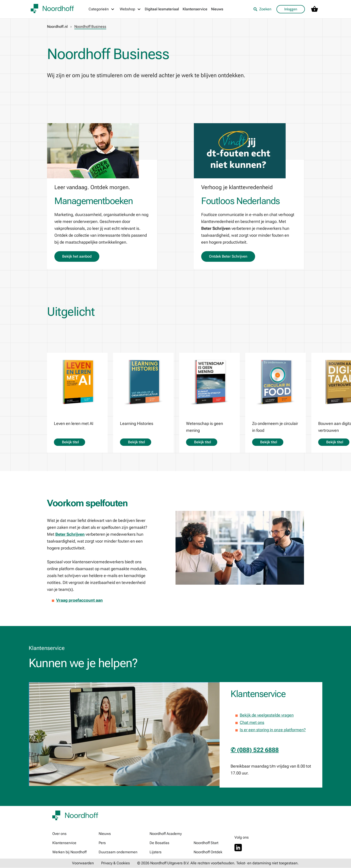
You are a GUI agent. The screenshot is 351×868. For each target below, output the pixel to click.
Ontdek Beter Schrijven (228, 256)
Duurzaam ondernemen (118, 852)
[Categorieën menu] (102, 9)
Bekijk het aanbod (77, 256)
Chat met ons (252, 722)
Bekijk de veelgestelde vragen (267, 715)
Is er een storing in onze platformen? (273, 730)
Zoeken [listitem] (262, 9)
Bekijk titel (70, 442)
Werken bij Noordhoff (69, 852)
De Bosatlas (159, 843)
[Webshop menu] (130, 9)
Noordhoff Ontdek (208, 852)
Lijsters (156, 852)
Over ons (59, 834)
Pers (102, 843)
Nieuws (217, 9)
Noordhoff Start (206, 843)
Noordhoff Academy (166, 834)
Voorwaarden (83, 863)
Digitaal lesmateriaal (162, 9)
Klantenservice (195, 9)
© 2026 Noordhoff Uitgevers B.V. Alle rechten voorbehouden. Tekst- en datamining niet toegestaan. (218, 863)
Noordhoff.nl (57, 27)
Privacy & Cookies (116, 863)
